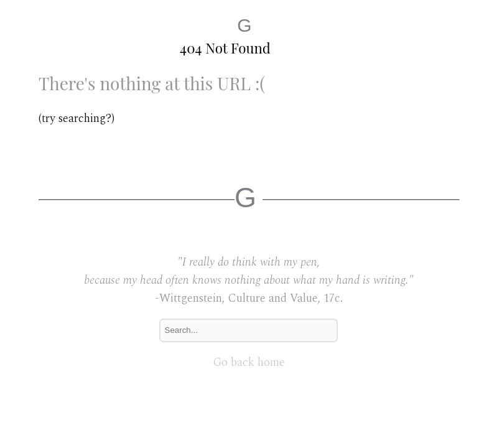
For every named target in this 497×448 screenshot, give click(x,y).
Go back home (249, 362)
